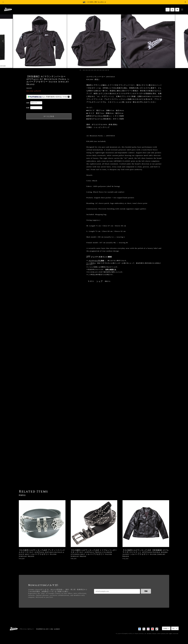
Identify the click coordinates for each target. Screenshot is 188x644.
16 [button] (104, 70)
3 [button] (83, 70)
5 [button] (86, 70)
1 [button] (80, 70)
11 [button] (96, 70)
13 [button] (99, 70)
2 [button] (82, 70)
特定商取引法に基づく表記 (45, 629)
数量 (28, 108)
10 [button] (94, 70)
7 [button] (90, 70)
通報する (108, 281)
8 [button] (91, 70)
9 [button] (93, 70)
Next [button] (184, 41)
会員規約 (57, 629)
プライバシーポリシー (27, 629)
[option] (40, 41)
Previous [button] (4, 41)
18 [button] (107, 70)
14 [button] (100, 70)
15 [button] (102, 70)
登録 (146, 591)
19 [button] (108, 70)
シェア (100, 281)
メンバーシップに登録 (96, 261)
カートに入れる (49, 116)
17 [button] (105, 70)
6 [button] (88, 70)
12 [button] (97, 70)
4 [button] (85, 70)
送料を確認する (111, 269)
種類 (28, 103)
